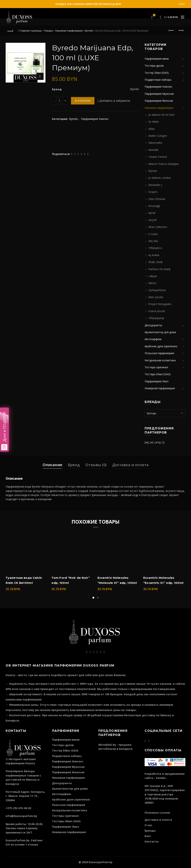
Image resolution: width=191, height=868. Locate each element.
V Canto (153, 234)
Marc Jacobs (156, 297)
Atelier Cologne (158, 136)
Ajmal (152, 213)
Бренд (74, 465)
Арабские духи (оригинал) (161, 346)
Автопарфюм (153, 339)
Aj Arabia (154, 255)
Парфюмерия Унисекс (95, 119)
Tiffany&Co (155, 248)
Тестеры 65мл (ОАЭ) (158, 374)
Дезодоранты (153, 325)
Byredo (89, 31)
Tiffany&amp (156, 318)
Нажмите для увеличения (40, 76)
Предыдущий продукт (171, 30)
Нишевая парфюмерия (69, 31)
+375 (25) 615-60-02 (18, 808)
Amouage (154, 206)
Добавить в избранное (115, 101)
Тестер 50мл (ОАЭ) (157, 73)
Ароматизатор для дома (160, 332)
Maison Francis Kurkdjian (164, 164)
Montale (153, 150)
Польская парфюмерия (159, 353)
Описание (52, 465)
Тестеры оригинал (156, 367)
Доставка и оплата (130, 465)
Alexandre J (155, 185)
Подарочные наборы (158, 80)
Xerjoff (152, 220)
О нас (148, 825)
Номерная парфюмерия (160, 388)
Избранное (154, 15)
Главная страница (31, 31)
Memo (152, 283)
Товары (48, 31)
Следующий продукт (181, 30)
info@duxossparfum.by (21, 816)
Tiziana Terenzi (158, 157)
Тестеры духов (154, 66)
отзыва (33, 844)
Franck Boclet (157, 311)
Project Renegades (160, 304)
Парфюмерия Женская (159, 101)
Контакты (152, 841)
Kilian (152, 129)
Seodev (161, 778)
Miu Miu (153, 241)
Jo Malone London (160, 178)
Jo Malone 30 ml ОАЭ (161, 115)
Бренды (150, 831)
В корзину (83, 101)
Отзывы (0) (96, 465)
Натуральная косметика (160, 360)
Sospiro (153, 192)
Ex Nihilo (154, 122)
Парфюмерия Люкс (157, 381)
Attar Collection (158, 227)
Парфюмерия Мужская (159, 94)
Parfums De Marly (159, 269)
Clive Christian (157, 199)
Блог (182, 4)
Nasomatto (155, 143)
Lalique (153, 276)
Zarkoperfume (157, 290)
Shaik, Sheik (156, 262)
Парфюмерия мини (157, 59)
